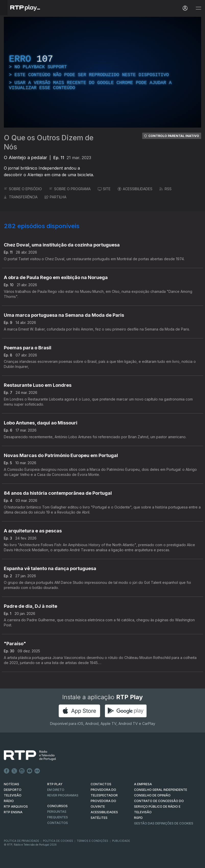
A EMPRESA (143, 784)
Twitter (14, 771)
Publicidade (121, 841)
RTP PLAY (55, 784)
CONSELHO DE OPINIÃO (152, 795)
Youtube (30, 771)
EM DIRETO (56, 790)
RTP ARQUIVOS (16, 807)
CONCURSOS (57, 806)
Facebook (7, 771)
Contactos (58, 823)
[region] (103, 72)
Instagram (22, 771)
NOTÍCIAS (11, 784)
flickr (37, 771)
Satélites (99, 818)
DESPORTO (13, 790)
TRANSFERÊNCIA (21, 197)
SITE (104, 189)
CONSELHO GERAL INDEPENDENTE (161, 790)
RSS (166, 189)
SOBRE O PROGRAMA (70, 189)
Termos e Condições (93, 841)
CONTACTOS (101, 784)
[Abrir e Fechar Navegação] (198, 8)
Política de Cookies (58, 841)
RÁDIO (9, 801)
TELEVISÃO (13, 795)
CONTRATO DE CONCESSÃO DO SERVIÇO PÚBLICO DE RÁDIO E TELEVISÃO (159, 807)
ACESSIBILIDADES (135, 189)
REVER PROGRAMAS (63, 795)
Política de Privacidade (21, 841)
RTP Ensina (13, 812)
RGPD (138, 818)
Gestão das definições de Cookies (164, 823)
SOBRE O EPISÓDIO (23, 189)
